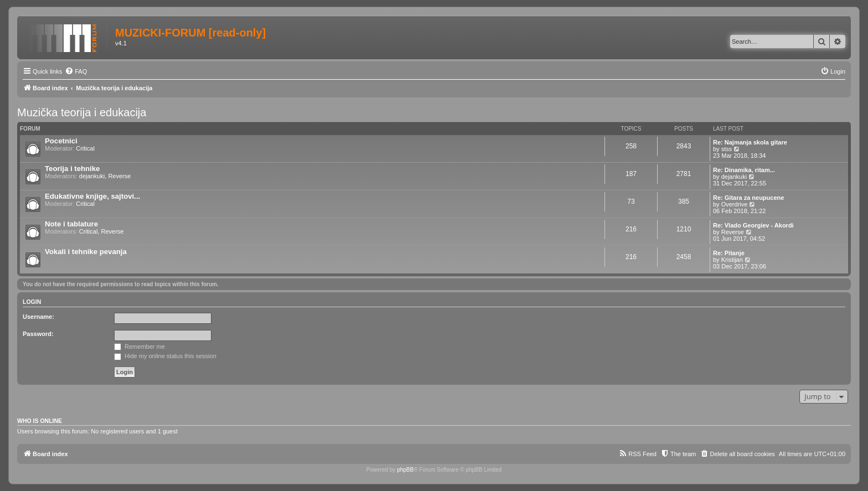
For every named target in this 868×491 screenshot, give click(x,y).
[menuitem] (76, 71)
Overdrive (735, 204)
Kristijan (732, 260)
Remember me (139, 347)
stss (727, 149)
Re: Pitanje (729, 253)
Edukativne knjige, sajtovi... (92, 196)
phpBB (405, 470)
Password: (38, 334)
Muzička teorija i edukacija (82, 112)
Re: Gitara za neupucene (748, 198)
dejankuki (92, 176)
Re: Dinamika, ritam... (744, 170)
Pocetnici (61, 141)
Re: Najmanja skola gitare (750, 142)
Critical (85, 148)
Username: (38, 317)
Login (32, 302)
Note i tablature (71, 224)
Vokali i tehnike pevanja (86, 252)
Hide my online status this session (165, 356)
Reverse (119, 176)
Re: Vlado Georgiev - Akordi (753, 225)
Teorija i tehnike (72, 169)
